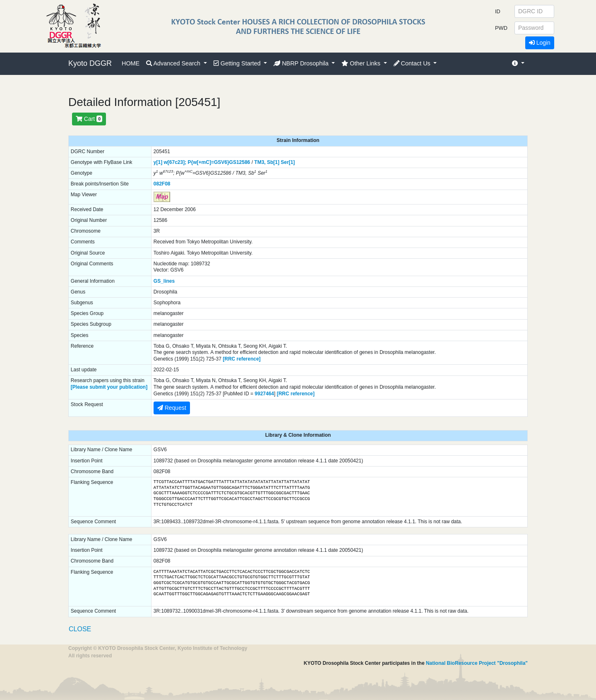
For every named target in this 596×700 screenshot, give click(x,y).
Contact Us (413, 63)
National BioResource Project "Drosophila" (477, 663)
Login (540, 43)
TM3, (260, 162)
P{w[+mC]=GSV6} (209, 162)
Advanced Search (174, 63)
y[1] (158, 162)
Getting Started (238, 63)
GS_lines (164, 281)
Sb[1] (273, 162)
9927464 (264, 394)
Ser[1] (288, 162)
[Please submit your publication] (109, 387)
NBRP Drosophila (302, 63)
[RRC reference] (242, 359)
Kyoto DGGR (90, 63)
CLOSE (80, 629)
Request (172, 408)
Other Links (362, 63)
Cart (89, 119)
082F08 (162, 184)
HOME (131, 63)
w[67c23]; (175, 162)
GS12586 (240, 162)
